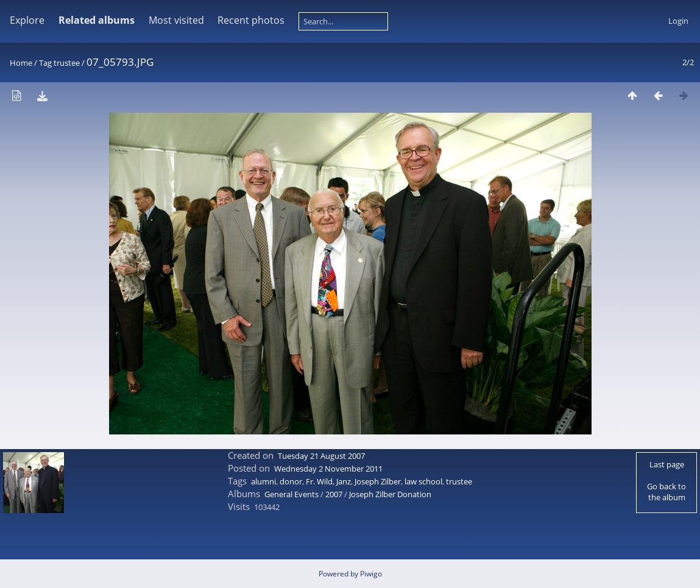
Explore (27, 20)
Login (678, 21)
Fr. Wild (319, 481)
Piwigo (371, 574)
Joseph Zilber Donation (390, 494)
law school (423, 481)
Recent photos (251, 20)
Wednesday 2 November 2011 (328, 469)
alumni (263, 481)
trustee (67, 63)
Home (21, 63)
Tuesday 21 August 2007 (321, 456)
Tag (45, 63)
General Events (292, 494)
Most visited (176, 20)
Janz (344, 481)
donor (291, 481)
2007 (334, 494)
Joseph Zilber (378, 481)
